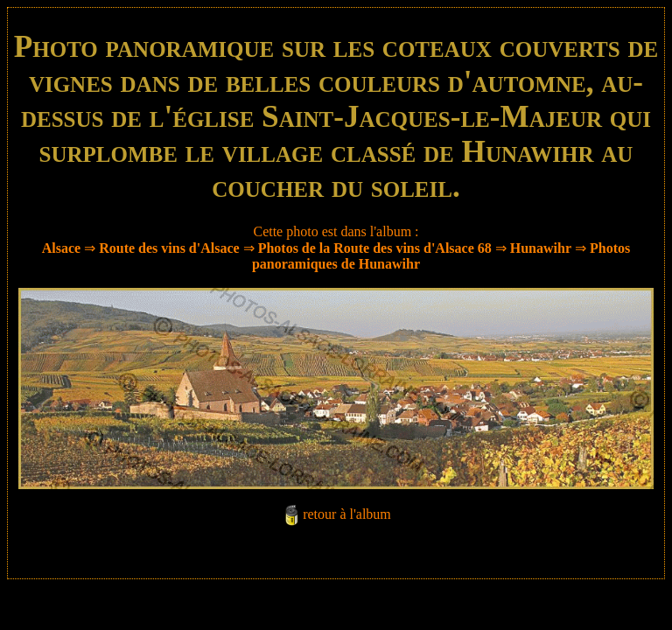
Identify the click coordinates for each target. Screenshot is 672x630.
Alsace (61, 248)
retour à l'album (347, 514)
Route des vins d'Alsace (171, 248)
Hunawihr (541, 248)
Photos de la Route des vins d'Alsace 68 (375, 248)
